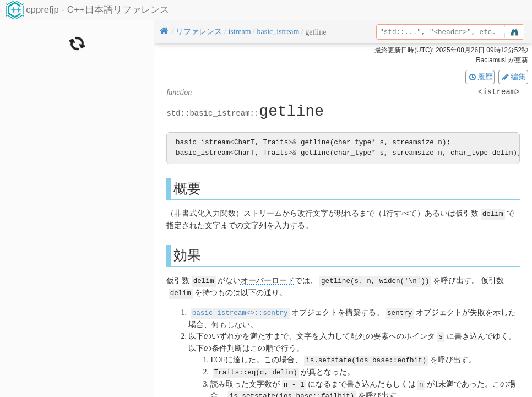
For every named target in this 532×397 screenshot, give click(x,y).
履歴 (480, 77)
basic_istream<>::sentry (240, 311)
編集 (513, 77)
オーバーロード (268, 280)
